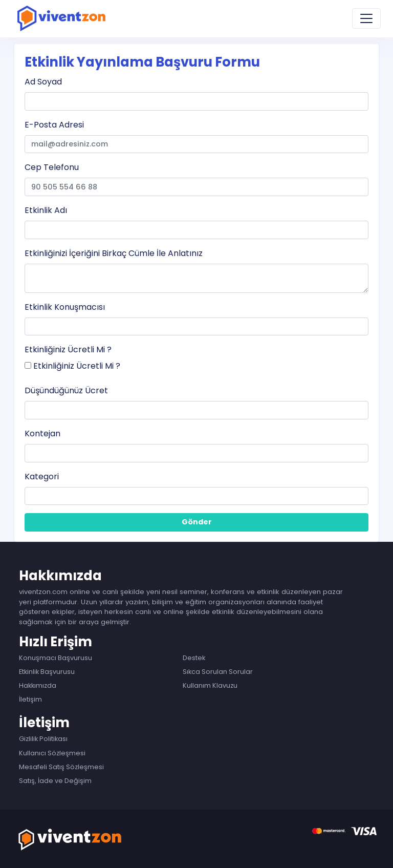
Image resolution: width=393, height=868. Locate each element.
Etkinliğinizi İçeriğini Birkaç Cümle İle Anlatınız (114, 253)
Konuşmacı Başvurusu (56, 658)
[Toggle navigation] (366, 18)
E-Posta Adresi (54, 125)
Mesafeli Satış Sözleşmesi (61, 767)
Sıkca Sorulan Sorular (218, 672)
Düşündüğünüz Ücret (66, 390)
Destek (194, 658)
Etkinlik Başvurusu (47, 672)
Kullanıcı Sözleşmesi (52, 753)
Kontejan (42, 433)
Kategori (42, 477)
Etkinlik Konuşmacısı (65, 307)
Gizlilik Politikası (43, 739)
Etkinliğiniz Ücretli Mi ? (68, 350)
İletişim (30, 699)
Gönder (197, 522)
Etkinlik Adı (46, 210)
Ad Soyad (43, 82)
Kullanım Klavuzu (210, 685)
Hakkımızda (38, 685)
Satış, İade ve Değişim (55, 781)
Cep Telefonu (52, 167)
